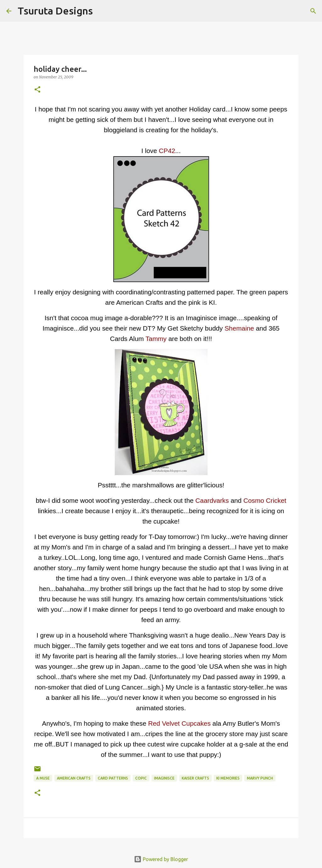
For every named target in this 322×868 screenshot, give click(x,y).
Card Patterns (113, 778)
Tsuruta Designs (55, 11)
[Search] (102, 11)
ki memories (228, 778)
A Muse (43, 778)
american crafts (74, 778)
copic (141, 778)
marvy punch (260, 778)
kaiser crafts (195, 778)
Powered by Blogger (161, 859)
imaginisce (164, 778)
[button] (37, 90)
